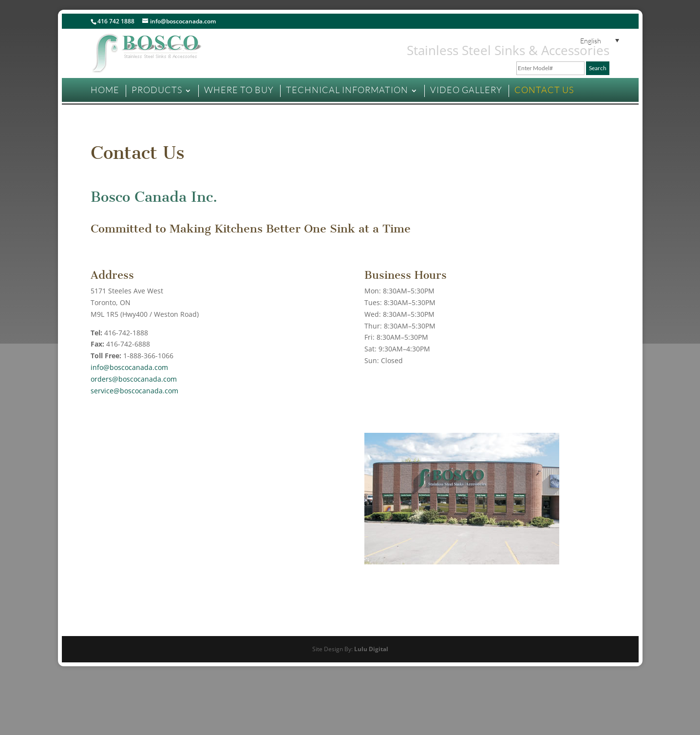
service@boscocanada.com (134, 391)
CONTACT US (544, 90)
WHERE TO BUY (239, 90)
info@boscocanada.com (129, 367)
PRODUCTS (157, 90)
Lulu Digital (371, 649)
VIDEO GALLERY (466, 90)
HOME (105, 90)
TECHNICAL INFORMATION (347, 90)
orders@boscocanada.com (134, 379)
